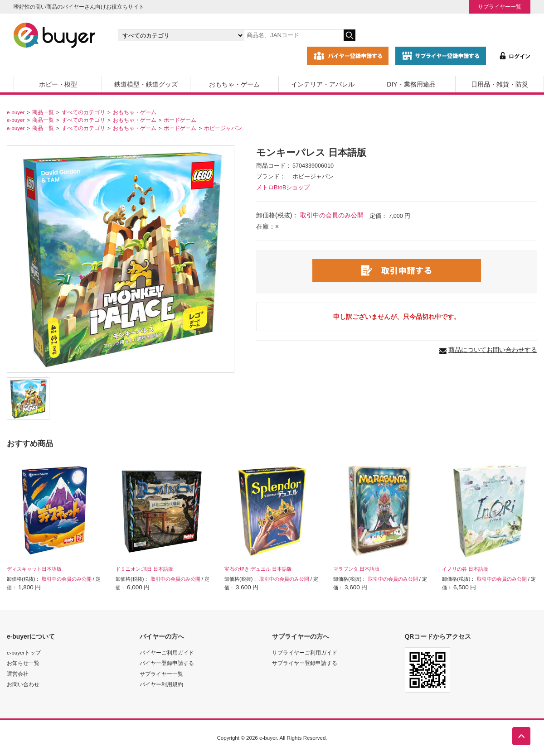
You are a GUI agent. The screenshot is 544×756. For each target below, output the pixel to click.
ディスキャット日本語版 (34, 569)
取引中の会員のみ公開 (332, 215)
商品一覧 (43, 112)
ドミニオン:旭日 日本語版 (144, 569)
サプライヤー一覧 (500, 7)
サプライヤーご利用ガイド (305, 652)
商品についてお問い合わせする (493, 350)
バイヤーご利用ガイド (167, 652)
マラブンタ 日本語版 (356, 569)
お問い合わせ (23, 684)
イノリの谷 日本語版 (465, 569)
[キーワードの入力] (294, 35)
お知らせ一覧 (23, 663)
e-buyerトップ (24, 652)
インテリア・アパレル (323, 84)
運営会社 (18, 674)
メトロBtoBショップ (283, 188)
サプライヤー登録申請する (305, 663)
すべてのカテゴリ (83, 112)
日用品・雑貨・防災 (500, 84)
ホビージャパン (223, 128)
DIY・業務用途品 (411, 84)
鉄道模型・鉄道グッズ (146, 84)
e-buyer (16, 112)
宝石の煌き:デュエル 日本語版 (258, 569)
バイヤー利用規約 (161, 684)
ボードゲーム (180, 120)
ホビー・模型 (58, 84)
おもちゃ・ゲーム (234, 84)
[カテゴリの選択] (181, 35)
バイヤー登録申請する (167, 663)
